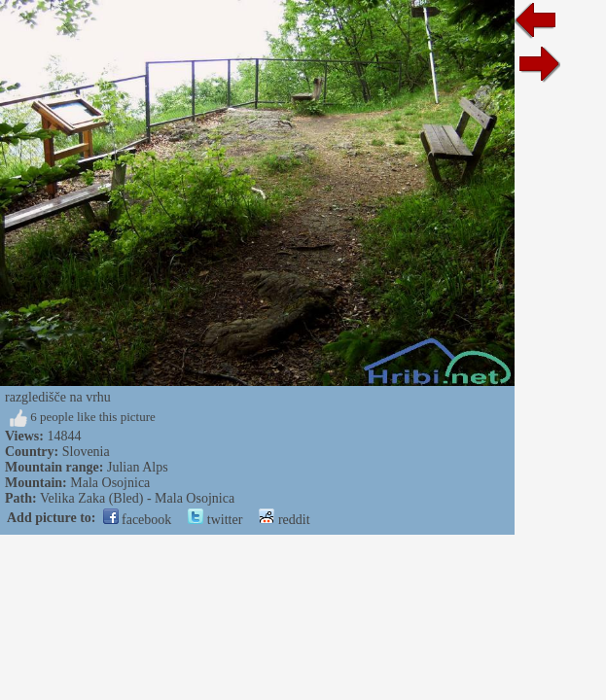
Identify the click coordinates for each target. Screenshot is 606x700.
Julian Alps (138, 467)
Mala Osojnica (110, 483)
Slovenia (86, 452)
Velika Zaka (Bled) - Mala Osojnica (137, 498)
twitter (215, 520)
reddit (284, 520)
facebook (138, 520)
